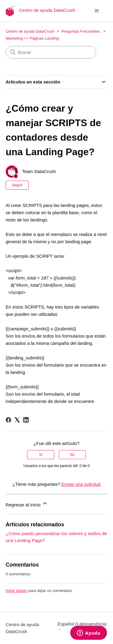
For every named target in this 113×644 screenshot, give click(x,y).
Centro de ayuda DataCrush (30, 31)
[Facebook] (8, 420)
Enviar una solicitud (81, 484)
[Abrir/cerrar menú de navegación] (97, 11)
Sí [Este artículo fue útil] (41, 455)
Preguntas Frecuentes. (81, 31)
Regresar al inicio (27, 504)
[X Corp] (17, 420)
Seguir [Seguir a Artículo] (17, 185)
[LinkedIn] (26, 420)
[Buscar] (51, 52)
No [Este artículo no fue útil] (72, 455)
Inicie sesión (17, 591)
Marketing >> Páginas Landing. (33, 38)
